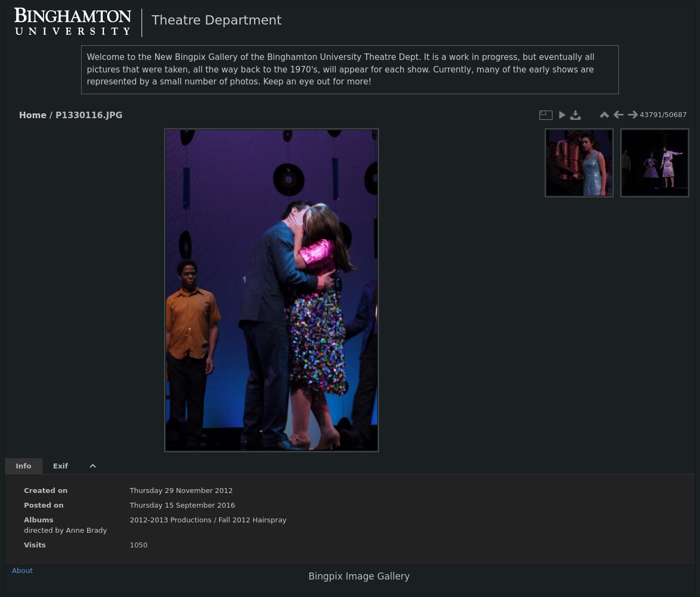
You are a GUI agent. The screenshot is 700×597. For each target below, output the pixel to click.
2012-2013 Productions (170, 520)
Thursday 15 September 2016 (182, 505)
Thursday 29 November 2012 (181, 491)
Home (33, 115)
